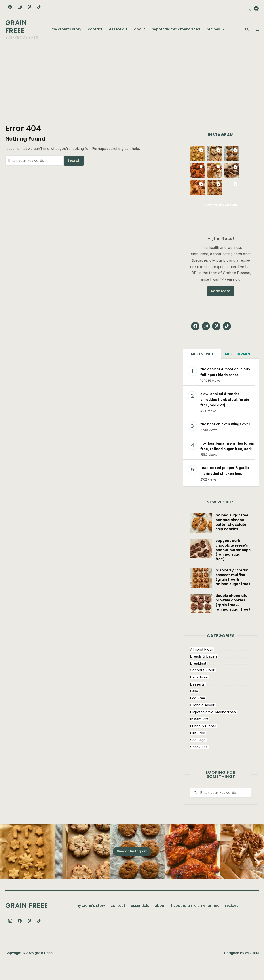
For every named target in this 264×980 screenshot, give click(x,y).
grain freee (16, 27)
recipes (213, 29)
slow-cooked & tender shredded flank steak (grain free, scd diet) (225, 411)
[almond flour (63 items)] (221, 661)
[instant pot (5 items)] (221, 731)
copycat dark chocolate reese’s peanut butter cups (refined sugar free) (233, 561)
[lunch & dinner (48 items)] (221, 738)
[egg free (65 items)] (221, 710)
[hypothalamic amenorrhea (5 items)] (221, 724)
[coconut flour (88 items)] (221, 682)
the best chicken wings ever (225, 435)
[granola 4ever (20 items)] (221, 717)
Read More (221, 302)
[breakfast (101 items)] (221, 675)
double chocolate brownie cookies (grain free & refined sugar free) (233, 614)
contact (95, 29)
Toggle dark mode (254, 8)
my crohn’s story (66, 29)
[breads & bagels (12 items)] (221, 668)
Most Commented (240, 366)
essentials (118, 29)
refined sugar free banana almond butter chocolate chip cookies (232, 533)
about (140, 29)
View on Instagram (132, 863)
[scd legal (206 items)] (221, 752)
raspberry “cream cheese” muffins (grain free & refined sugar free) (233, 588)
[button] (257, 29)
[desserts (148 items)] (221, 696)
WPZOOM (251, 964)
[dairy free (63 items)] (221, 689)
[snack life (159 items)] (221, 758)
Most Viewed (202, 366)
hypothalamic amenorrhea (176, 29)
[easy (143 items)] (221, 703)
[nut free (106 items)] (221, 744)
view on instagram (221, 216)
